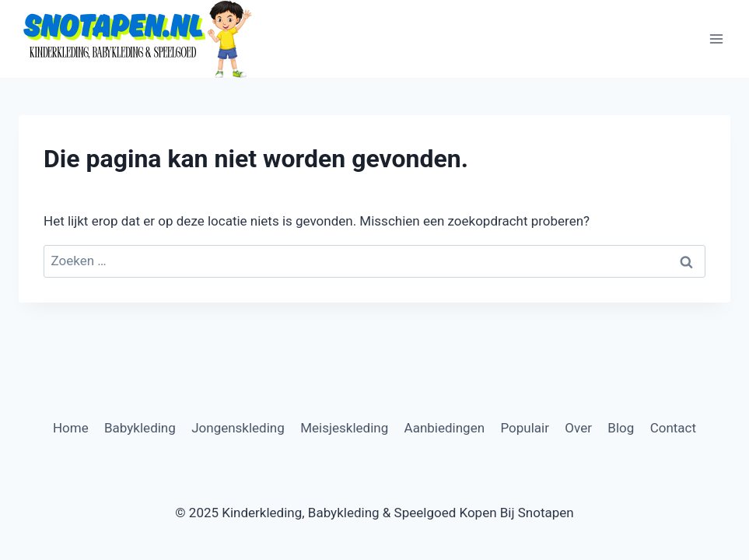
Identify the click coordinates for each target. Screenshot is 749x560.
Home (71, 428)
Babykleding (140, 428)
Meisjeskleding (344, 428)
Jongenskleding (238, 428)
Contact (673, 428)
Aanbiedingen (444, 428)
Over (578, 428)
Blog (621, 428)
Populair (525, 428)
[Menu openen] (716, 38)
